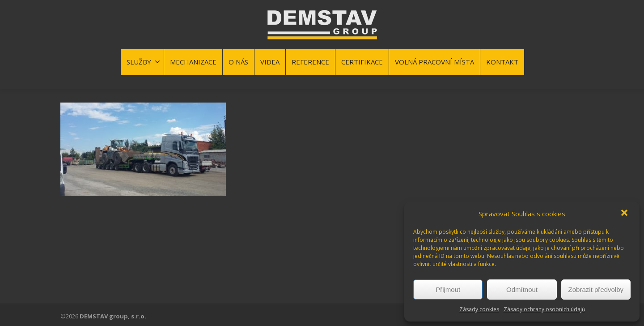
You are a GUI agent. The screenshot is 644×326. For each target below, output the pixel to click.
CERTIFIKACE (362, 62)
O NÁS (238, 62)
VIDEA (270, 62)
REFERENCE (310, 62)
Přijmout (448, 290)
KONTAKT (502, 62)
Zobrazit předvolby (596, 290)
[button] (625, 214)
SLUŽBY (143, 62)
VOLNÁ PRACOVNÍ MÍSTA (434, 62)
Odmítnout (522, 290)
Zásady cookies (479, 309)
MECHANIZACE (193, 62)
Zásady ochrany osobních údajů (544, 309)
